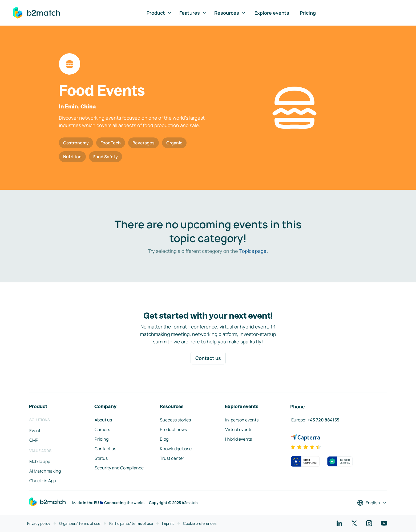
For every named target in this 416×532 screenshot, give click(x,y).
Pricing (308, 13)
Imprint (168, 523)
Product (159, 13)
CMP (34, 440)
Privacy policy (39, 523)
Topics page (253, 251)
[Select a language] (372, 503)
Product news (173, 429)
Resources (230, 13)
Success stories (175, 420)
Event (35, 431)
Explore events (272, 13)
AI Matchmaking (45, 471)
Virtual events (239, 429)
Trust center (172, 458)
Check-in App (43, 481)
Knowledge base (176, 449)
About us (103, 420)
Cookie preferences (200, 523)
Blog (164, 439)
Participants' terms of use (131, 523)
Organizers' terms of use (80, 523)
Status (101, 458)
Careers (102, 429)
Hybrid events (239, 439)
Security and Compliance (119, 468)
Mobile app (40, 461)
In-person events (242, 420)
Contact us (208, 358)
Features (193, 13)
